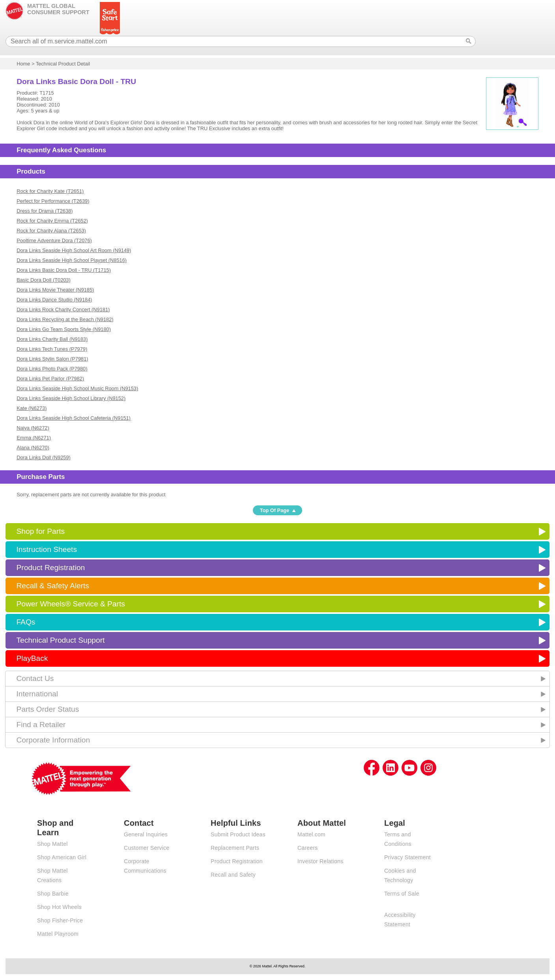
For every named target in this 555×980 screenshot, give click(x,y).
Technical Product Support (60, 640)
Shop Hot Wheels (59, 907)
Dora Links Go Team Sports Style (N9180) (64, 329)
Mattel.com (311, 834)
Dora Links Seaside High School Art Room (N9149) (74, 250)
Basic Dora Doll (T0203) (44, 280)
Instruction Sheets (47, 549)
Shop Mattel (52, 844)
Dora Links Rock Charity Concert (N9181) (63, 310)
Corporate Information (53, 740)
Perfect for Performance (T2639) (53, 201)
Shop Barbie (53, 894)
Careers (308, 848)
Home (23, 64)
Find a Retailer (41, 725)
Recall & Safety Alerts (53, 586)
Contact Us (35, 678)
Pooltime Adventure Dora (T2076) (54, 240)
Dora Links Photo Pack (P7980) (52, 369)
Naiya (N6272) (33, 428)
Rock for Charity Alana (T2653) (51, 231)
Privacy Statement (407, 857)
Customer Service (147, 848)
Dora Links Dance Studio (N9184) (54, 300)
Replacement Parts (235, 848)
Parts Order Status (48, 709)
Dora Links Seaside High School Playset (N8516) (72, 260)
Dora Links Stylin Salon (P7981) (52, 359)
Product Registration (50, 568)
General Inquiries (146, 834)
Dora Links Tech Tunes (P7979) (52, 349)
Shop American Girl (62, 857)
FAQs (26, 622)
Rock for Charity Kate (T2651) (50, 191)
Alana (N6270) (33, 448)
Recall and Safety (233, 875)
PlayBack (32, 658)
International (37, 694)
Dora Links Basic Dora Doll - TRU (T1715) (64, 270)
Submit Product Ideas (238, 834)
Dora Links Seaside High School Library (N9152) (71, 398)
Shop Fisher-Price (60, 920)
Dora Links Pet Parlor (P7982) (50, 379)
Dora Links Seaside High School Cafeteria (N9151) (74, 418)
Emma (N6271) (34, 438)
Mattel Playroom (58, 934)
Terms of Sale (402, 894)
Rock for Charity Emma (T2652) (52, 221)
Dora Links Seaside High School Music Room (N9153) (77, 388)
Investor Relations (320, 861)
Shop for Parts (40, 531)
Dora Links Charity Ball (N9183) (52, 339)
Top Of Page (275, 510)
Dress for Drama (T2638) (45, 211)
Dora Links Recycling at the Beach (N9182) (65, 319)
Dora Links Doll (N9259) (44, 457)
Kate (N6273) (32, 408)
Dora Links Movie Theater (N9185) (55, 290)
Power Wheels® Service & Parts (70, 604)
